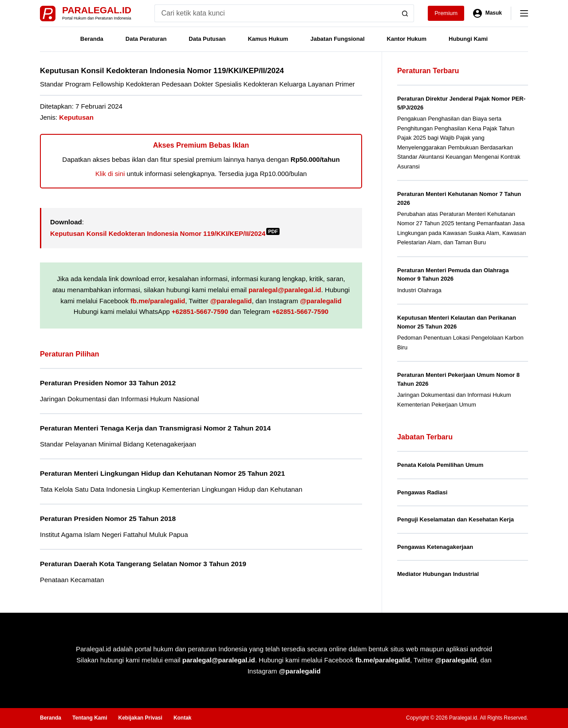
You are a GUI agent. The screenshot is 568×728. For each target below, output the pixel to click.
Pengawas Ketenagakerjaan (435, 547)
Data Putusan (207, 39)
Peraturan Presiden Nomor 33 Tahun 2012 (108, 383)
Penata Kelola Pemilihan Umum (440, 465)
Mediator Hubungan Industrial (438, 574)
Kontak (183, 718)
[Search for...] (275, 13)
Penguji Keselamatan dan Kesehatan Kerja (456, 519)
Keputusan (76, 117)
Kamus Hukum (268, 39)
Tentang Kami (90, 718)
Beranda (92, 39)
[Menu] (524, 13)
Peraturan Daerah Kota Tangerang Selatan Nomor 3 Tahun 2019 (143, 564)
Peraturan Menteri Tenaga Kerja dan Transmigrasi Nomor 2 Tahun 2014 (155, 428)
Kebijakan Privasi (140, 718)
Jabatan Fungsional (337, 39)
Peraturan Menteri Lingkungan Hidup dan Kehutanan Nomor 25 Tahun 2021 (162, 473)
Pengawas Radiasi (422, 492)
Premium (446, 13)
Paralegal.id (97, 10)
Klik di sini (110, 174)
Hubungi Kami (468, 39)
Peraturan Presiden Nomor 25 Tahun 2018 (108, 519)
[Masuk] (487, 13)
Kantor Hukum (407, 39)
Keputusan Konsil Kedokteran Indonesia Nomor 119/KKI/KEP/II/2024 (165, 233)
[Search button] (405, 13)
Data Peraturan (146, 39)
